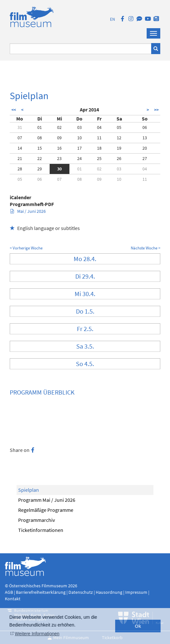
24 (79, 158)
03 (79, 127)
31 (20, 127)
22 (40, 158)
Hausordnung (109, 592)
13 (145, 138)
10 (79, 138)
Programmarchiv (36, 520)
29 (40, 169)
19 (119, 148)
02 (59, 127)
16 (59, 148)
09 (59, 138)
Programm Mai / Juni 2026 (47, 500)
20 (145, 148)
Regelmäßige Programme (46, 510)
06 (145, 127)
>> (156, 110)
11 (99, 138)
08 (40, 138)
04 (99, 127)
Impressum (136, 592)
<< (14, 110)
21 (20, 158)
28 (20, 169)
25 (99, 158)
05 (119, 127)
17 (79, 148)
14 (20, 148)
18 (99, 148)
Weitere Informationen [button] (37, 634)
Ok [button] (138, 626)
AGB (9, 592)
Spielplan (29, 490)
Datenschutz (81, 592)
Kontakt (13, 599)
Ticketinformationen (41, 530)
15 (40, 148)
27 (145, 158)
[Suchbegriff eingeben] (81, 49)
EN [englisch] (112, 19)
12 (119, 138)
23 (59, 158)
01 (40, 127)
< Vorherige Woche (26, 248)
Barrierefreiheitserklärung (41, 592)
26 (119, 158)
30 (59, 169)
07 (20, 138)
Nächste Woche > (146, 248)
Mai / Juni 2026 (28, 211)
